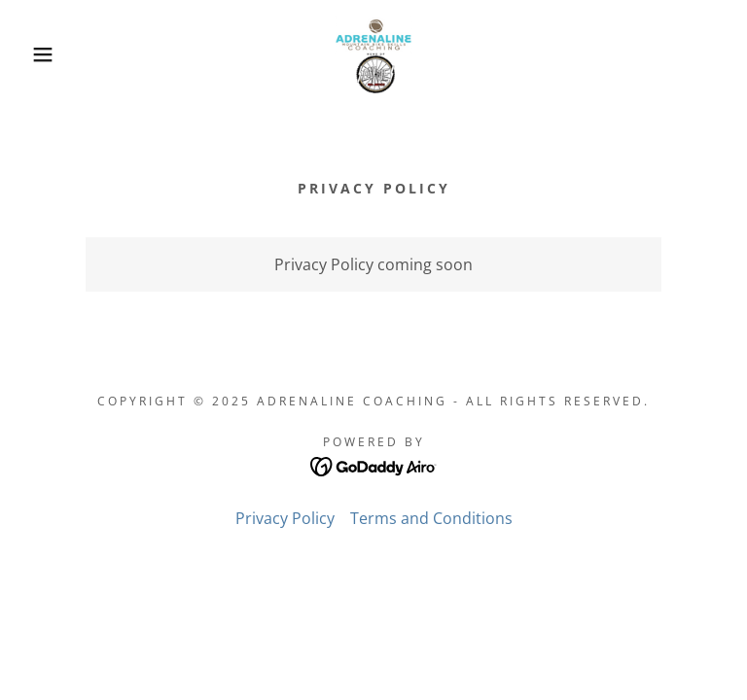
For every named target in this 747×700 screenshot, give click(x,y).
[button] (37, 54)
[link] (373, 54)
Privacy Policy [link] (285, 518)
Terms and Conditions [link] (431, 518)
